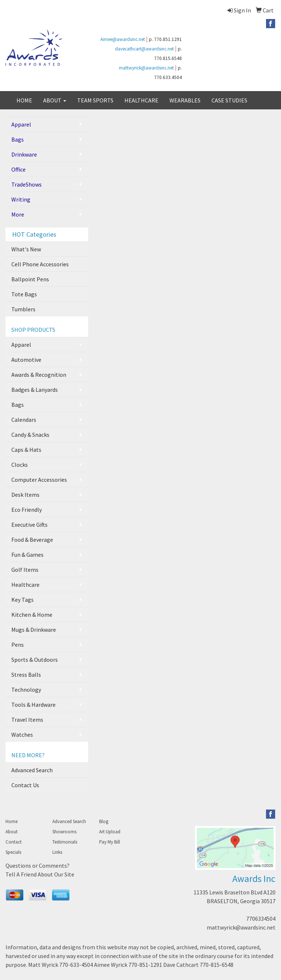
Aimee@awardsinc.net (123, 39)
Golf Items (25, 570)
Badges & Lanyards (35, 390)
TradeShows (27, 184)
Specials (13, 852)
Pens (18, 645)
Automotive (26, 360)
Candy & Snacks (30, 435)
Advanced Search (32, 770)
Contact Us (25, 785)
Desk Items (25, 495)
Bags (18, 139)
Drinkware (24, 154)
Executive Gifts (29, 525)
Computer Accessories (39, 480)
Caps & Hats (26, 450)
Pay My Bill (110, 842)
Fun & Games (27, 555)
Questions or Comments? (38, 866)
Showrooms (64, 832)
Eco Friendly (27, 510)
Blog (104, 821)
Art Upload (110, 832)
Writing (21, 199)
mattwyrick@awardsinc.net (146, 68)
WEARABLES (185, 100)
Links (57, 852)
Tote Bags (24, 294)
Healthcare (25, 585)
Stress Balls (26, 675)
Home (12, 821)
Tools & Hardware (33, 705)
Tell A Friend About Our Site (40, 874)
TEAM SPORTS (95, 100)
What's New (26, 249)
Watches (22, 735)
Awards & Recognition (39, 375)
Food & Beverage (32, 540)
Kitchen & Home (32, 615)
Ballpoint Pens (30, 279)
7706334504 (261, 919)
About (12, 832)
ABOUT (55, 100)
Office (18, 169)
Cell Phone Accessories (40, 264)
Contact (14, 842)
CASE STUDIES (229, 100)
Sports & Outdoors (35, 660)
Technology (26, 690)
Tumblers (23, 309)
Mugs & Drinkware (34, 630)
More (18, 214)
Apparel (21, 124)
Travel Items (27, 720)
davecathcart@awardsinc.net (144, 49)
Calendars (24, 420)
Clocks (20, 465)
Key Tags (23, 600)
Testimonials (65, 842)
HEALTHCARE (141, 100)
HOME (24, 100)
